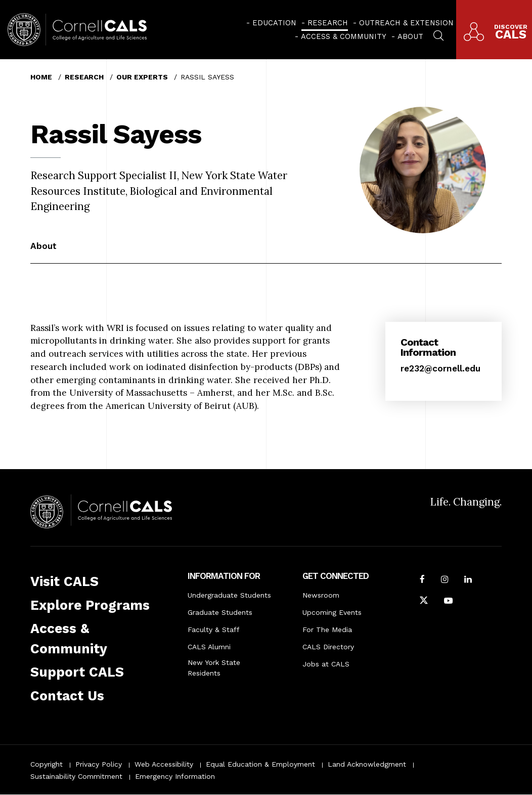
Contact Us (67, 696)
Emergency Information (175, 776)
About (410, 36)
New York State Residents (214, 668)
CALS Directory (328, 647)
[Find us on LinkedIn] (468, 580)
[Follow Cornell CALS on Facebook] (422, 580)
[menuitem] (271, 23)
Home (41, 77)
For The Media (327, 630)
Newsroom (321, 595)
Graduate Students (220, 612)
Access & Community (344, 36)
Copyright (47, 764)
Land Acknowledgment (367, 764)
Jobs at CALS (326, 664)
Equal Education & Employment (260, 764)
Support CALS (77, 672)
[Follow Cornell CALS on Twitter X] (424, 602)
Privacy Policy (99, 764)
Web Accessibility (164, 764)
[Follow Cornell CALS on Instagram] (445, 580)
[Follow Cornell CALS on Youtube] (448, 602)
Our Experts (142, 77)
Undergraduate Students (229, 595)
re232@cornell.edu (440, 368)
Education (274, 23)
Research (328, 23)
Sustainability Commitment (76, 776)
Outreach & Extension (406, 23)
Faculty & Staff (214, 630)
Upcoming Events (332, 612)
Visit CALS (64, 581)
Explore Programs (90, 605)
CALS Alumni (209, 647)
